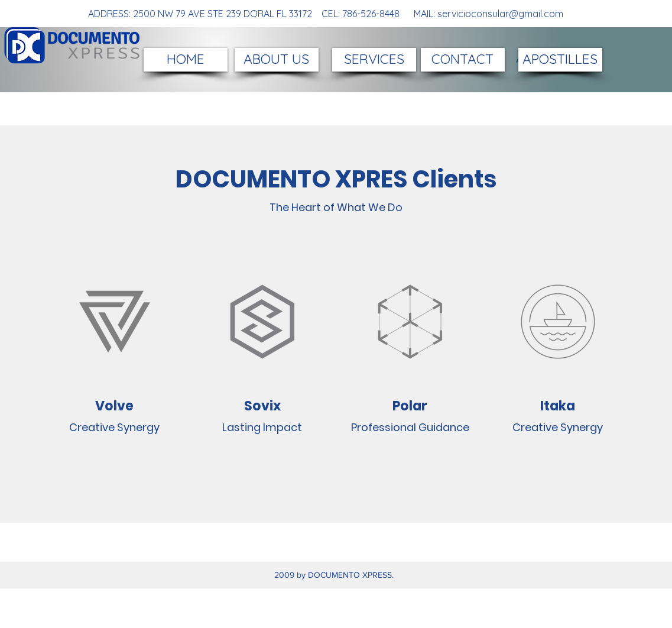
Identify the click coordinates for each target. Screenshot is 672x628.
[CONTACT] (463, 60)
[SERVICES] (374, 60)
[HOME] (186, 60)
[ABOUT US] (277, 60)
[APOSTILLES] (560, 60)
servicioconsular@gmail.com (500, 14)
